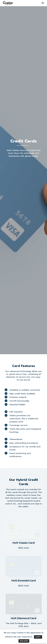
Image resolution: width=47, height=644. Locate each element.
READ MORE (24, 641)
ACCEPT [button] (38, 637)
